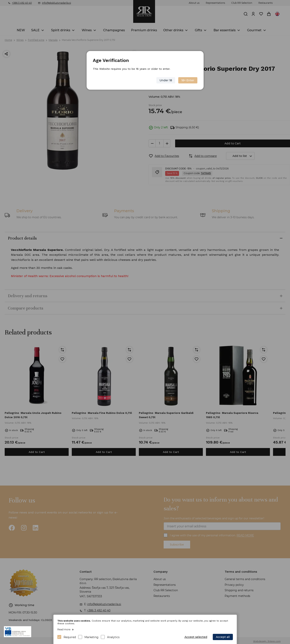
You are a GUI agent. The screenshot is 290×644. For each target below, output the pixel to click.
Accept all (223, 637)
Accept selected (196, 637)
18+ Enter (188, 80)
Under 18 (166, 80)
